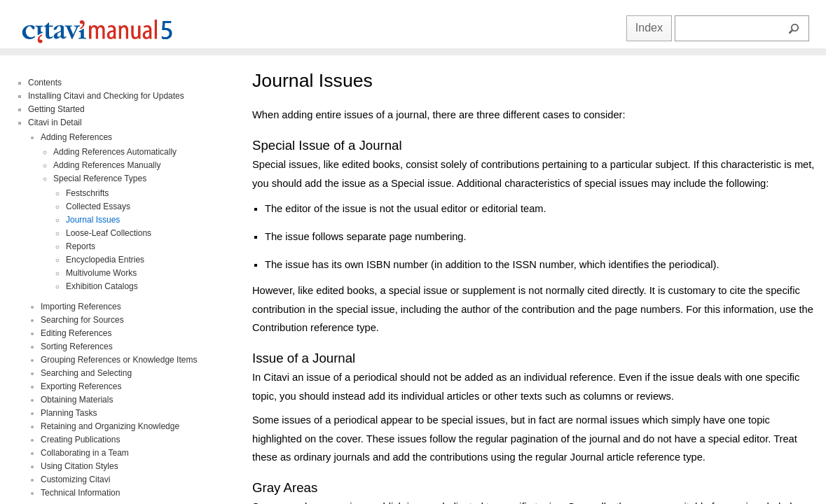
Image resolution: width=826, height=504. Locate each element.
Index (649, 28)
